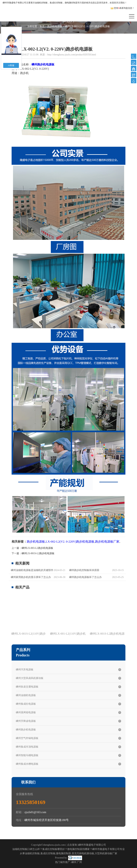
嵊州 (74, 862)
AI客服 (11, 65)
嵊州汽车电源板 (25, 670)
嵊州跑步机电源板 (26, 730)
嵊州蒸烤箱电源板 (26, 712)
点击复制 (72, 845)
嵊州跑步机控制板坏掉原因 (84, 570)
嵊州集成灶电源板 (26, 704)
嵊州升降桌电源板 (26, 721)
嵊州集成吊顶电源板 (27, 747)
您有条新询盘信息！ (122, 8)
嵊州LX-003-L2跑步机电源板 (37, 548)
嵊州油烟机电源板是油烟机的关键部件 (32, 570)
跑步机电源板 (55, 26)
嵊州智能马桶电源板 (27, 755)
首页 (42, 26)
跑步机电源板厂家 (107, 542)
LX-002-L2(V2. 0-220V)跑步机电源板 (70, 542)
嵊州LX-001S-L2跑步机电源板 (38, 553)
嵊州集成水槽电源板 (27, 764)
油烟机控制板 (41, 3)
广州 (79, 862)
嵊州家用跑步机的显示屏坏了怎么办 (31, 577)
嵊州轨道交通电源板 (27, 687)
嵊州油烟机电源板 (26, 695)
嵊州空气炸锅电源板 (27, 738)
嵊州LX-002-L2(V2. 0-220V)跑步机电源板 (87, 26)
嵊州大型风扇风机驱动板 (30, 678)
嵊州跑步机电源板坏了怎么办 (85, 577)
